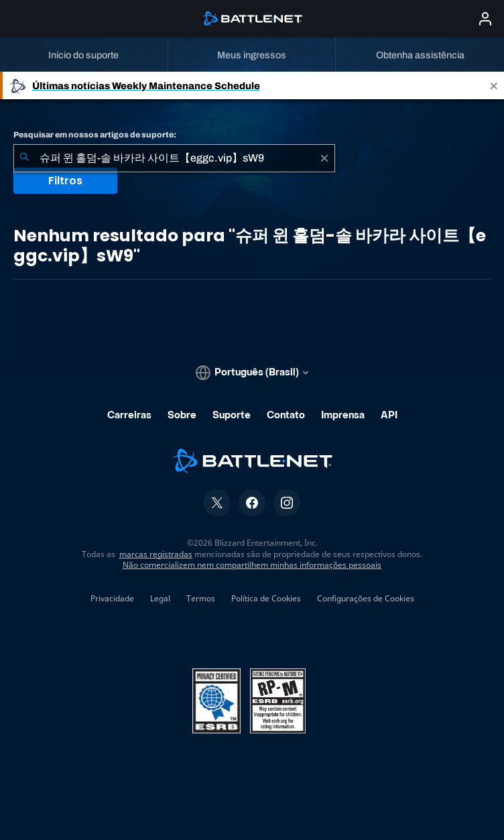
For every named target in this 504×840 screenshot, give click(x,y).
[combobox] (174, 158)
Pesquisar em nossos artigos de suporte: (95, 135)
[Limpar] (324, 158)
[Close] (494, 85)
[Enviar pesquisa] (24, 158)
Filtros (65, 181)
